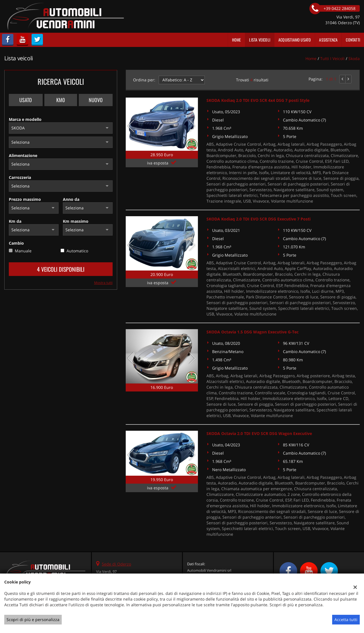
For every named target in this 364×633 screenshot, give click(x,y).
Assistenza (328, 40)
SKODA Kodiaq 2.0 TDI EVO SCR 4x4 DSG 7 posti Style (258, 100)
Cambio (16, 243)
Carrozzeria (20, 177)
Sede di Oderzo (116, 564)
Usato (26, 100)
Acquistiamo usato (295, 40)
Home (237, 40)
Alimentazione (23, 155)
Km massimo (76, 221)
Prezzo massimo (25, 199)
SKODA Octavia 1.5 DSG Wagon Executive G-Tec (253, 332)
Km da (15, 221)
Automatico (77, 251)
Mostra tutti (103, 283)
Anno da (71, 199)
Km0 (61, 100)
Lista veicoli (260, 40)
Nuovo (96, 100)
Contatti (353, 40)
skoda (354, 58)
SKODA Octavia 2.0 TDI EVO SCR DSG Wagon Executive (259, 433)
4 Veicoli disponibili (61, 269)
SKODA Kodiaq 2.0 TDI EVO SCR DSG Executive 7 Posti (258, 219)
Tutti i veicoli (332, 58)
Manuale (23, 251)
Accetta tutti (346, 619)
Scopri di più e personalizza (33, 619)
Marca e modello (25, 119)
